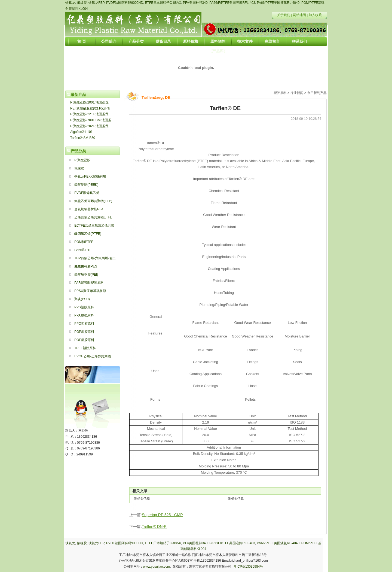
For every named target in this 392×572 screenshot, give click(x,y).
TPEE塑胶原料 (85, 348)
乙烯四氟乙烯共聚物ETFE (93, 217)
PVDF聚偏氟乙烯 (87, 193)
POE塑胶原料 (84, 340)
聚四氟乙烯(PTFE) (88, 234)
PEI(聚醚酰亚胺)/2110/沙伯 (90, 108)
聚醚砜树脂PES (86, 266)
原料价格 (191, 41)
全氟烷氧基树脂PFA (89, 209)
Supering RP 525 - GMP (162, 515)
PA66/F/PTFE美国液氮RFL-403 (232, 3)
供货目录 (163, 41)
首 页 (82, 41)
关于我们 (284, 15)
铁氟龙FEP (96, 3)
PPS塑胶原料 (84, 307)
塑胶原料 (280, 93)
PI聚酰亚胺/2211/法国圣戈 (89, 114)
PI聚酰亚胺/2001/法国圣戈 (89, 102)
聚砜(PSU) (82, 299)
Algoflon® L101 (81, 132)
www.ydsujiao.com (157, 567)
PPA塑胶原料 (84, 315)
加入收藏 (315, 15)
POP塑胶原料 (84, 332)
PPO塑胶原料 (84, 324)
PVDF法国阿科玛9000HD (125, 3)
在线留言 (272, 41)
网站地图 (299, 15)
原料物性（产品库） (218, 43)
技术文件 (245, 41)
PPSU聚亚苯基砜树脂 (90, 291)
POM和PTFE (84, 242)
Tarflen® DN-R (154, 527)
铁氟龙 (70, 3)
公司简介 (109, 41)
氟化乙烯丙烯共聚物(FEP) (93, 201)
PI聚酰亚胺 (82, 160)
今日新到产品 (317, 93)
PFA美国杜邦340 (195, 3)
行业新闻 (297, 93)
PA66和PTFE (84, 250)
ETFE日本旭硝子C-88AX (163, 3)
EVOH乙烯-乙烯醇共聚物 (93, 356)
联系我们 (299, 41)
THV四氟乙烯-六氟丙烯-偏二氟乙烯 (95, 259)
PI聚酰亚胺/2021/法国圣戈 (89, 126)
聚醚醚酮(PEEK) (86, 185)
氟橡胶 (82, 3)
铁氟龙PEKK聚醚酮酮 (90, 177)
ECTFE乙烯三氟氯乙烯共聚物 (94, 227)
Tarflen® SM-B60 (83, 138)
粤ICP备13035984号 (248, 567)
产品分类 (136, 41)
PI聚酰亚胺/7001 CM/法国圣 (91, 120)
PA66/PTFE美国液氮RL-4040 (278, 3)
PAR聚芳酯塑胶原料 (89, 283)
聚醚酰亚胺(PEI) (86, 275)
